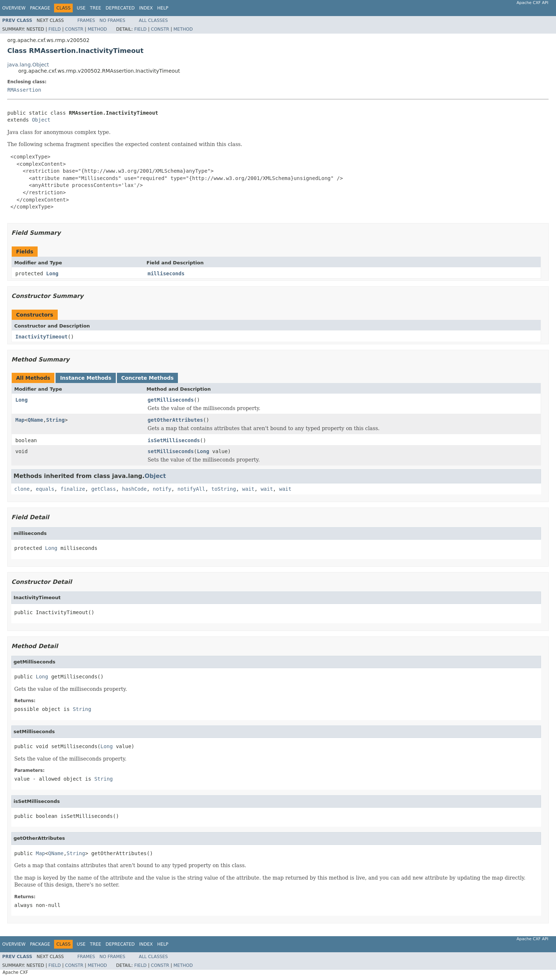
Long (52, 273)
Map (20, 420)
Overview (14, 8)
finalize (73, 489)
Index (146, 8)
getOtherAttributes (175, 420)
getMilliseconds (171, 400)
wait (248, 489)
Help (163, 8)
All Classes (153, 20)
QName (35, 420)
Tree (96, 8)
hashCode (134, 489)
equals (45, 489)
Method (97, 29)
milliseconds (166, 273)
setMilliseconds (171, 451)
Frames (86, 20)
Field (54, 29)
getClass (104, 489)
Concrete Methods (148, 378)
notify (162, 489)
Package (40, 8)
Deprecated (120, 8)
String (55, 420)
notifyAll (191, 489)
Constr (74, 29)
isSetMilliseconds (174, 440)
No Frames (112, 20)
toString (224, 489)
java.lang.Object (28, 65)
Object (41, 120)
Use (81, 8)
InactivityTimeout (41, 337)
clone (22, 489)
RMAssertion (24, 90)
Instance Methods (85, 378)
